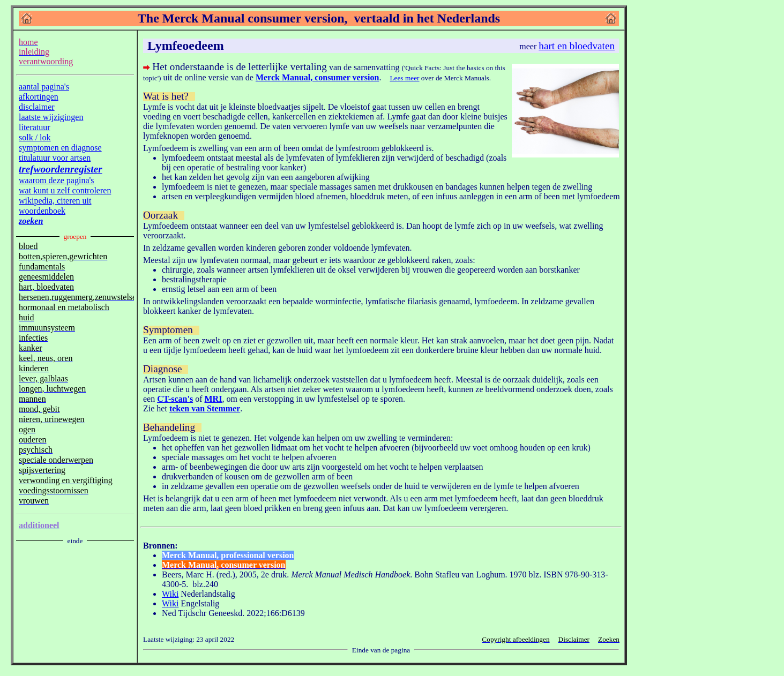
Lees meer (404, 78)
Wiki (170, 594)
